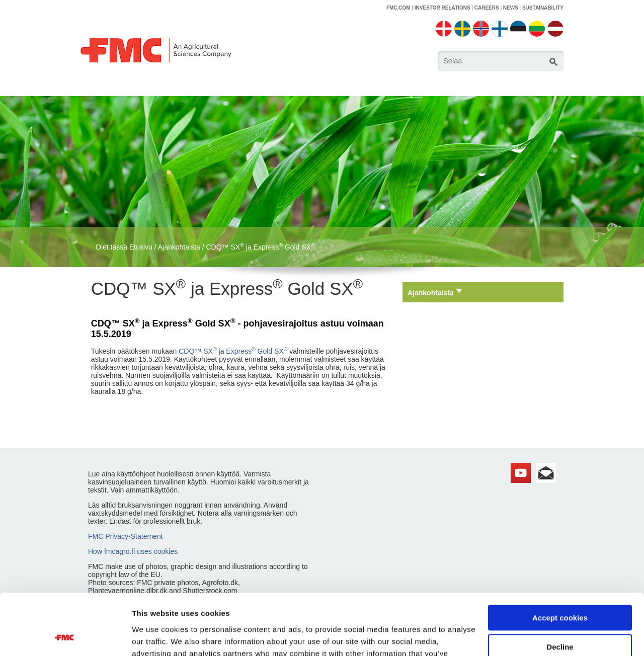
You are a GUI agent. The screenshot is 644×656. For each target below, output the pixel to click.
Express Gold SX (257, 351)
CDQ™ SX (197, 351)
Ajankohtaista (179, 247)
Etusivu (141, 247)
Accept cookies (560, 561)
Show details (155, 636)
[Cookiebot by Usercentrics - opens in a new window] (65, 636)
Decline (560, 590)
